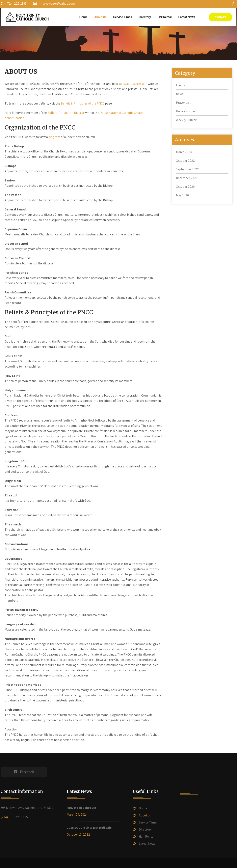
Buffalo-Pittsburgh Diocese (66, 113)
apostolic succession (133, 84)
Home (83, 17)
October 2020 (185, 187)
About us (100, 17)
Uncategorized (186, 111)
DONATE (220, 17)
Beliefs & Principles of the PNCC (83, 103)
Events (181, 85)
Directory (145, 17)
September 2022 (187, 169)
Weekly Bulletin (187, 120)
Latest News (187, 17)
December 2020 (187, 178)
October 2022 (185, 161)
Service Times (123, 17)
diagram (54, 137)
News (180, 94)
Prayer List (183, 103)
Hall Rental (165, 17)
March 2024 (184, 152)
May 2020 (182, 195)
